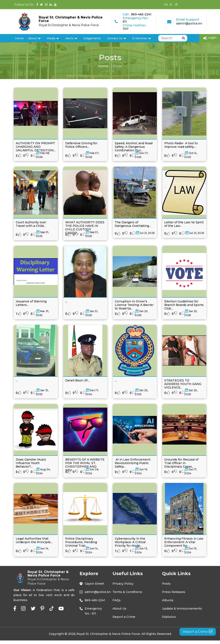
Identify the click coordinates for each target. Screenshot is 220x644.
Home (19, 38)
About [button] (34, 38)
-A (176, 4)
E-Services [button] (142, 38)
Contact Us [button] (117, 38)
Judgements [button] (92, 38)
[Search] (173, 38)
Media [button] (53, 38)
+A (166, 4)
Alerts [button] (71, 38)
